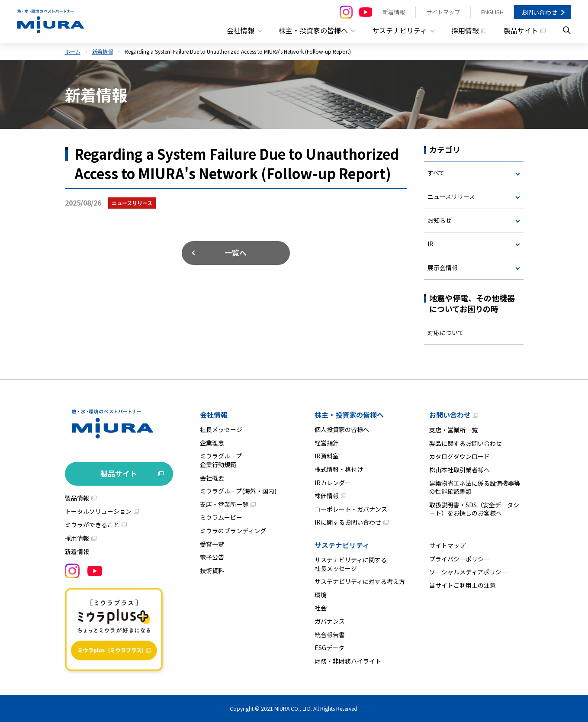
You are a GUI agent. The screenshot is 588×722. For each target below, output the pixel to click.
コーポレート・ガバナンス (351, 509)
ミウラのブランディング (233, 530)
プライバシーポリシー (459, 558)
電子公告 (212, 557)
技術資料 (212, 570)
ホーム (73, 51)
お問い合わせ (539, 12)
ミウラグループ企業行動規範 (221, 460)
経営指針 (327, 442)
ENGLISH (492, 12)
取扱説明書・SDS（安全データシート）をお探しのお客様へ (474, 509)
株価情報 (327, 496)
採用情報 (465, 30)
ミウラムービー (221, 517)
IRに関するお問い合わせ (348, 522)
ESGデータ (329, 648)
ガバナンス (330, 621)
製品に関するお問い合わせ (466, 443)
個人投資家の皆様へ (342, 429)
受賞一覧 (212, 544)
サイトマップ (443, 12)
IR (431, 244)
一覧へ (236, 252)
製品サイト (521, 30)
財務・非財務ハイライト (348, 661)
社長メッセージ (221, 429)
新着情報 (394, 12)
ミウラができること (92, 525)
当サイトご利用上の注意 (463, 585)
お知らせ (440, 220)
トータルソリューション (98, 511)
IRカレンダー (333, 482)
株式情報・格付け (339, 469)
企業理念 (212, 442)
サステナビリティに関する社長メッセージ (351, 564)
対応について (446, 332)
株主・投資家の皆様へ (349, 415)
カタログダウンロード (459, 456)
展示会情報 (443, 267)
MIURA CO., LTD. (293, 708)
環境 (321, 594)
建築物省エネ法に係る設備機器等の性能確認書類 (475, 487)
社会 (321, 608)
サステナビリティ (342, 545)
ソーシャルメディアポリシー (468, 572)
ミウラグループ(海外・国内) (238, 491)
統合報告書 (330, 634)
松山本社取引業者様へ (459, 470)
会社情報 (214, 415)
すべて (436, 173)
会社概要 (212, 477)
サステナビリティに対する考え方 (360, 581)
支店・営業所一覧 (224, 504)
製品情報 (77, 498)
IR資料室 (327, 456)
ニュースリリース (451, 196)
